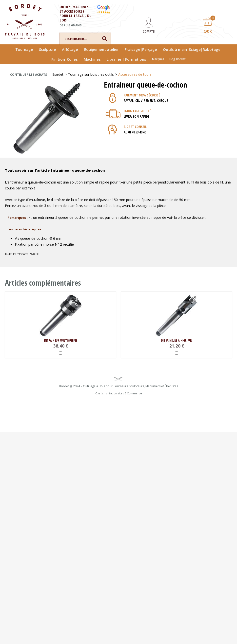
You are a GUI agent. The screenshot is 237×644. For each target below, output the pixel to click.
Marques (158, 59)
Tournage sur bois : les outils (91, 74)
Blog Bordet (177, 59)
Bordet (58, 74)
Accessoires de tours (135, 74)
